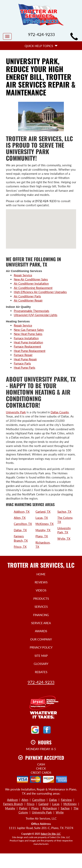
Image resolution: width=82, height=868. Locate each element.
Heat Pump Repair (25, 359)
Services (41, 607)
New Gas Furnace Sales (29, 330)
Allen (25, 800)
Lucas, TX (42, 518)
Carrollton (39, 800)
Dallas (53, 800)
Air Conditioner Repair (28, 300)
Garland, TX (43, 512)
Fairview (66, 800)
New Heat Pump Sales (28, 334)
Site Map (41, 656)
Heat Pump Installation (28, 342)
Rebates (41, 672)
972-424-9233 (41, 682)
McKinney (70, 804)
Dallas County (60, 412)
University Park (16, 412)
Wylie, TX (64, 539)
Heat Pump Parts (25, 367)
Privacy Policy (41, 647)
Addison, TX (22, 512)
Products (41, 599)
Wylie (60, 812)
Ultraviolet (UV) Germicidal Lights (36, 315)
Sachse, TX (64, 512)
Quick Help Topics (41, 46)
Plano (35, 808)
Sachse (65, 808)
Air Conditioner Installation (31, 283)
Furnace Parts (22, 363)
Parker (23, 808)
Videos (41, 590)
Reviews (41, 582)
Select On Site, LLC (51, 834)
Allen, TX (20, 518)
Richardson (50, 808)
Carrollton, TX (23, 524)
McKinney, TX (45, 524)
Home (41, 574)
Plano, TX (42, 536)
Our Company (41, 639)
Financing (41, 615)
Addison (12, 800)
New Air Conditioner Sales (31, 279)
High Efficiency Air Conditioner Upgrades (40, 292)
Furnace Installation (26, 338)
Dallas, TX (20, 530)
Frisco (31, 804)
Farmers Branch (13, 804)
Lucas (56, 804)
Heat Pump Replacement (30, 351)
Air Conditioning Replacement (33, 288)
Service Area (41, 623)
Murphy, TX (43, 530)
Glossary (41, 664)
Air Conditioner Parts (27, 296)
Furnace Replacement (27, 346)
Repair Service (23, 275)
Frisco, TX (20, 547)
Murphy (10, 808)
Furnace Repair (23, 355)
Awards (41, 631)
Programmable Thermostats (32, 311)
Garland (43, 804)
